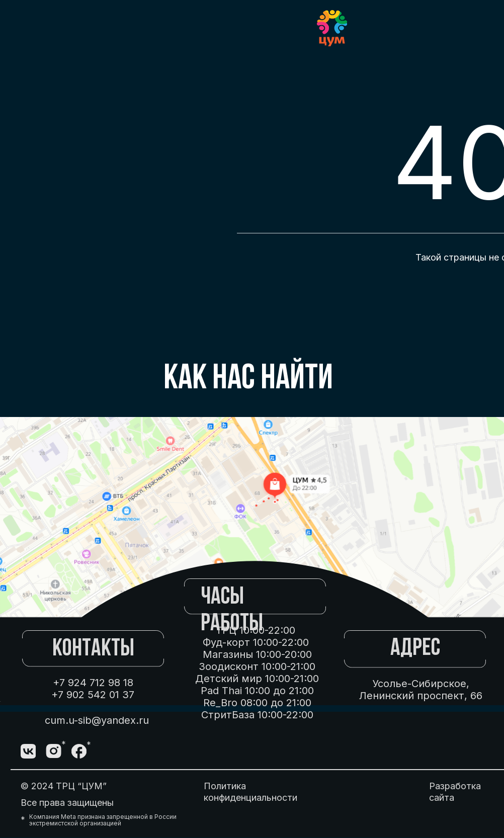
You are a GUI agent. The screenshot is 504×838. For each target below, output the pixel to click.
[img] (104, 751)
